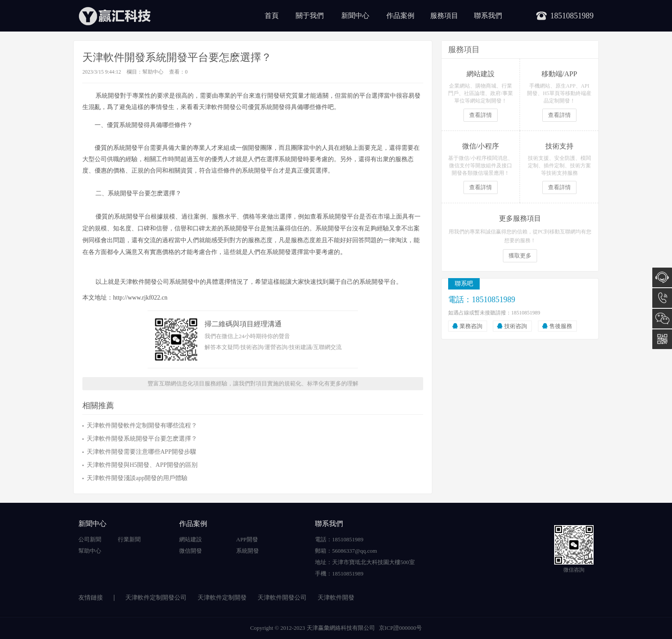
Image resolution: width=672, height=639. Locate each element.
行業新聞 (129, 539)
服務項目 (444, 16)
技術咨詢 (516, 326)
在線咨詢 (662, 277)
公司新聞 (90, 539)
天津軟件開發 (336, 598)
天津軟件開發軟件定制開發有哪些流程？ (142, 425)
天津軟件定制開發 (222, 598)
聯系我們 (488, 16)
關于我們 (310, 16)
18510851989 (662, 298)
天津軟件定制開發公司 (156, 598)
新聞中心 (355, 16)
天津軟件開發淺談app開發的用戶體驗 (137, 478)
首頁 (272, 16)
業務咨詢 (471, 326)
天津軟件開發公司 (282, 598)
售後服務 (561, 326)
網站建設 (191, 539)
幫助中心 (153, 72)
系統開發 (248, 551)
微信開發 (191, 551)
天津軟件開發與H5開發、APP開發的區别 (142, 465)
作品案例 (400, 16)
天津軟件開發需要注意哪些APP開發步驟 (141, 452)
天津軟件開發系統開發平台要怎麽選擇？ (142, 439)
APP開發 (247, 539)
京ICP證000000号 (400, 628)
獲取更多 (520, 256)
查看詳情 (481, 115)
